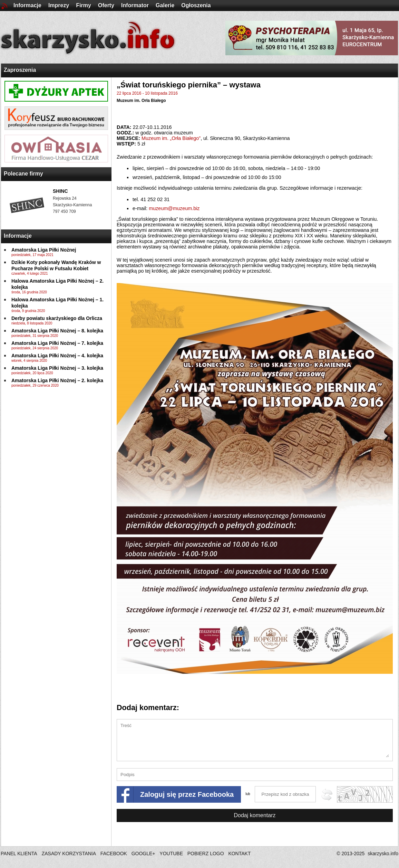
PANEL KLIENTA (20, 853)
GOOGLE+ (143, 853)
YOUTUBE (171, 853)
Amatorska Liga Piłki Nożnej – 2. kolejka (57, 380)
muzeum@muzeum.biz (174, 208)
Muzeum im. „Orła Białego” (171, 138)
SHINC (60, 191)
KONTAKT (239, 853)
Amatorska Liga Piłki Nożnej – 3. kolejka (57, 368)
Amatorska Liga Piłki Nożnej (44, 250)
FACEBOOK (114, 853)
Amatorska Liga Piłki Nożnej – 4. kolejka (57, 356)
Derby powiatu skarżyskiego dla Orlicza (57, 318)
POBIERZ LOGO (206, 853)
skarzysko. (383, 853)
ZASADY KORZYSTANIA (69, 853)
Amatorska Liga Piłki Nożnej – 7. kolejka (57, 343)
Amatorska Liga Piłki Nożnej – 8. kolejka (57, 331)
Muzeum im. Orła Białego (141, 101)
